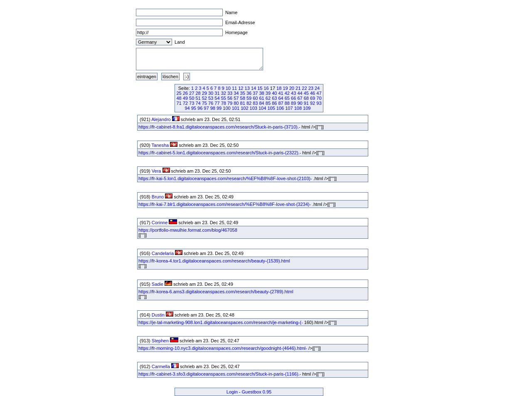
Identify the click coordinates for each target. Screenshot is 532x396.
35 (243, 93)
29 (204, 93)
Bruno (158, 197)
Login (232, 392)
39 (268, 93)
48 (179, 98)
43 (293, 93)
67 (300, 98)
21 (298, 88)
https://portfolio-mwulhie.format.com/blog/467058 (188, 230)
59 (249, 98)
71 (179, 103)
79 (230, 103)
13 (247, 88)
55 (224, 98)
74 (198, 103)
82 (249, 103)
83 (255, 103)
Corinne (160, 223)
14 (254, 88)
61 (262, 98)
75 (204, 103)
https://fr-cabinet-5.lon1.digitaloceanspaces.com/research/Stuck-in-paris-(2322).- (220, 153)
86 (274, 103)
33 (230, 93)
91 (306, 103)
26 (185, 93)
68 (306, 98)
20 (292, 88)
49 (185, 98)
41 (281, 93)
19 (285, 88)
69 (313, 98)
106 (280, 108)
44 (300, 93)
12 (241, 88)
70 (319, 98)
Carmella (161, 366)
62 (268, 98)
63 (274, 98)
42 (287, 93)
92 (313, 103)
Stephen (160, 341)
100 (227, 108)
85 (268, 103)
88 (287, 103)
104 (262, 108)
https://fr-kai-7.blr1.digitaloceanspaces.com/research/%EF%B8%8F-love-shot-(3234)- (225, 204)
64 (281, 98)
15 (260, 88)
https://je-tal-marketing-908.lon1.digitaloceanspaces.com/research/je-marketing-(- (221, 322)
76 (211, 103)
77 (217, 103)
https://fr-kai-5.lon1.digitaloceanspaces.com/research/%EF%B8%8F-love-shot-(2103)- (225, 178)
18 (279, 88)
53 (211, 98)
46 (313, 93)
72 (185, 103)
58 (243, 98)
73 (192, 103)
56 (230, 98)
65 (287, 98)
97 (206, 108)
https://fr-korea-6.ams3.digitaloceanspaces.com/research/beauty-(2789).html (216, 292)
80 (236, 103)
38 (262, 93)
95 (194, 108)
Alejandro (161, 119)
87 (281, 103)
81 (243, 103)
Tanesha (160, 145)
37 (255, 93)
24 (317, 88)
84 (262, 103)
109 (307, 108)
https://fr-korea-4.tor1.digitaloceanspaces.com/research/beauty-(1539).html (214, 261)
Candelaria (163, 253)
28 (198, 93)
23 (311, 88)
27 (192, 93)
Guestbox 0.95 (257, 392)
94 (187, 108)
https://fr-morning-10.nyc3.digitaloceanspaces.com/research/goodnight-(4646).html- (223, 348)
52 (204, 98)
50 (192, 98)
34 (236, 93)
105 (271, 108)
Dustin (158, 315)
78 (224, 103)
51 (198, 98)
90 (300, 103)
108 (298, 108)
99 (219, 108)
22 (304, 88)
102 (244, 108)
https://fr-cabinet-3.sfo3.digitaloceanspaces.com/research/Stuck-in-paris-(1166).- (220, 374)
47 (319, 93)
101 (236, 108)
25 (179, 93)
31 (217, 93)
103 (254, 108)
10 (228, 88)
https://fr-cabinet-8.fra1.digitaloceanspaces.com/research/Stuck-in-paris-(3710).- (219, 127)
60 (255, 98)
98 (213, 108)
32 (224, 93)
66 (293, 98)
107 (289, 108)
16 (266, 88)
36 (249, 93)
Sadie (158, 284)
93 (319, 103)
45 (306, 93)
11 (234, 88)
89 (293, 103)
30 (211, 93)
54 (217, 98)
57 (236, 98)
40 (274, 93)
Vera (156, 171)
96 (200, 108)
